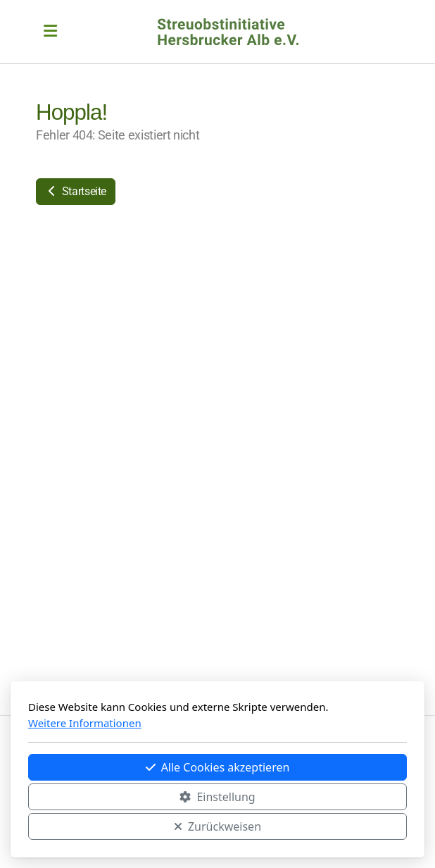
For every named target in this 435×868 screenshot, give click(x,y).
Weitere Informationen (85, 723)
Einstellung (217, 797)
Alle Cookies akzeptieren (218, 767)
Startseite (76, 191)
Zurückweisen (217, 826)
